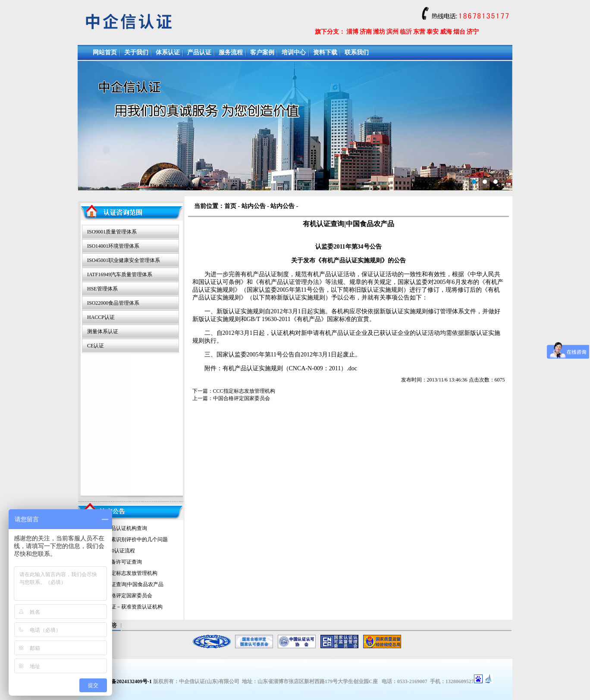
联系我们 (357, 52)
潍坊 (379, 32)
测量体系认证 (103, 331)
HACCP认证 (101, 317)
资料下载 (325, 52)
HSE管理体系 (102, 289)
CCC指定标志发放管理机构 (126, 573)
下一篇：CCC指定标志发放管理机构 (234, 391)
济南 (366, 32)
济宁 (473, 32)
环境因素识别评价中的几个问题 (132, 539)
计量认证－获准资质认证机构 (129, 607)
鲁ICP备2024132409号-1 (124, 681)
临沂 (406, 32)
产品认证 (199, 52)
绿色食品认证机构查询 (121, 528)
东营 (419, 32)
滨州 (392, 32)
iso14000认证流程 (115, 551)
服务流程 (231, 52)
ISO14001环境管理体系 (113, 246)
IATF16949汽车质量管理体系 (120, 274)
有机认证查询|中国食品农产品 (129, 584)
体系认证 (168, 52)
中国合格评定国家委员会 (124, 596)
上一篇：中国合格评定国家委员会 (231, 398)
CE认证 (96, 346)
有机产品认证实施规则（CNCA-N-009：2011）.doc (290, 368)
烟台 (459, 32)
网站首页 (105, 52)
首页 (230, 206)
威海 (446, 32)
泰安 (433, 32)
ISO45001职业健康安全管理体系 (124, 260)
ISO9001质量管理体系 (112, 232)
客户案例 (262, 52)
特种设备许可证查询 (119, 562)
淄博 (352, 32)
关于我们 (136, 52)
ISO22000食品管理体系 (113, 303)
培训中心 (294, 52)
